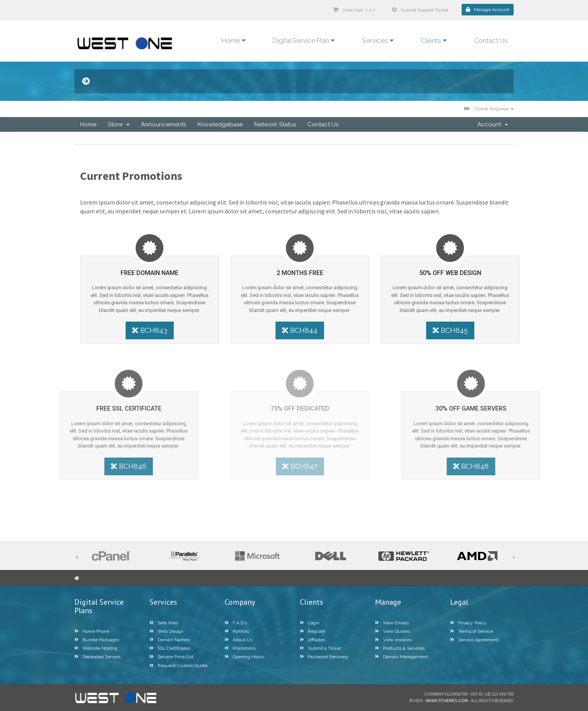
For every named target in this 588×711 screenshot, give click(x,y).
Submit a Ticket (320, 648)
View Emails (392, 623)
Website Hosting (96, 648)
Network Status (275, 124)
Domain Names (170, 640)
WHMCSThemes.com (447, 700)
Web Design (166, 631)
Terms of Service (471, 631)
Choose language (489, 109)
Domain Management (402, 657)
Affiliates (313, 640)
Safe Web (164, 623)
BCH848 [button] (528, 466)
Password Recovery (324, 657)
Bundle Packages (97, 640)
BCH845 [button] (453, 330)
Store (119, 124)
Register (313, 631)
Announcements (164, 124)
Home (88, 124)
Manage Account (488, 10)
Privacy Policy (468, 623)
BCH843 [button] (147, 330)
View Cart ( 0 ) (354, 10)
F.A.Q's (236, 623)
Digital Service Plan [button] (304, 40)
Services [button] (378, 40)
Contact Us (491, 40)
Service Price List (171, 657)
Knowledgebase (220, 124)
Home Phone (92, 631)
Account (493, 124)
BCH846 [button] (71, 466)
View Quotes (392, 631)
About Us (239, 640)
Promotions (240, 648)
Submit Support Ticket (420, 10)
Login (310, 623)
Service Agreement (474, 640)
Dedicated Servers (97, 657)
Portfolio (237, 631)
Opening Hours (244, 657)
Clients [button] (434, 40)
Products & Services (400, 648)
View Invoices (393, 640)
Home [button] (234, 40)
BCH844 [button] (300, 330)
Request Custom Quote (178, 666)
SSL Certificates (170, 648)
